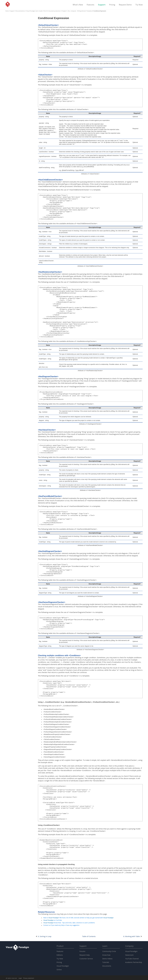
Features (90, 5)
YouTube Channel (132, 959)
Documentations (20, 11)
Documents (107, 966)
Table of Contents (89, 936)
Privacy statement (29, 978)
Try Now (139, 5)
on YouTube (53, 920)
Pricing (112, 5)
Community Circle (109, 951)
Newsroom (129, 955)
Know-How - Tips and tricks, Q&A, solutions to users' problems (69, 923)
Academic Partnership (134, 962)
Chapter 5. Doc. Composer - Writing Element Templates (77, 11)
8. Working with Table (132, 936)
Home (7, 11)
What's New (78, 5)
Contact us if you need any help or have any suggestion (61, 925)
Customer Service (86, 959)
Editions (60, 955)
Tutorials (106, 962)
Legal (20, 978)
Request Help (85, 955)
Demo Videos (107, 959)
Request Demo (125, 5)
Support (102, 5)
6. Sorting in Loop (45, 936)
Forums (82, 951)
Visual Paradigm (8, 4)
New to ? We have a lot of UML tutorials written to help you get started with (78, 918)
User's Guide (34, 11)
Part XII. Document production (52, 11)
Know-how (106, 955)
